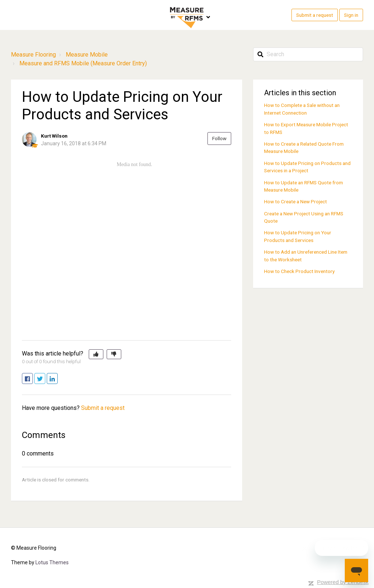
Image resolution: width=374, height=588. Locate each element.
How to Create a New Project (295, 201)
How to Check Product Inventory (299, 271)
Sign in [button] (351, 15)
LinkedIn (58, 379)
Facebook (33, 379)
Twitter (45, 379)
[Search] (308, 54)
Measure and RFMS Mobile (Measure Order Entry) (83, 63)
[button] (96, 354)
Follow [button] (219, 138)
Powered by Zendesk (343, 582)
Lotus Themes (52, 562)
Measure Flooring (33, 55)
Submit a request (315, 15)
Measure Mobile (87, 55)
